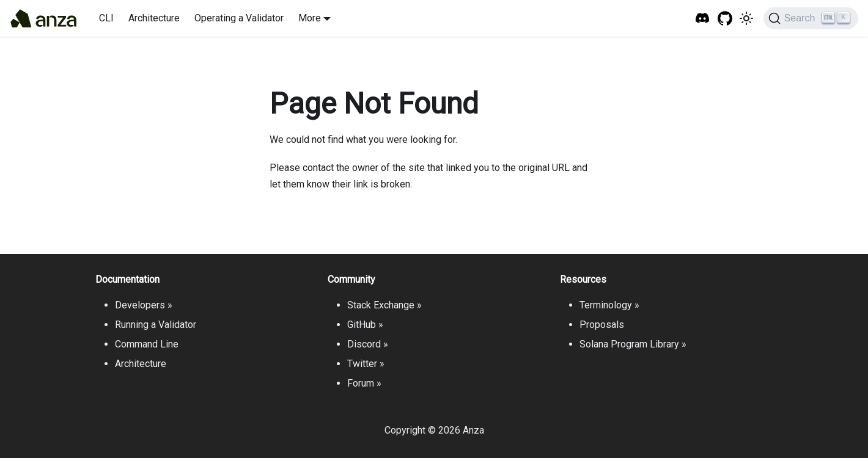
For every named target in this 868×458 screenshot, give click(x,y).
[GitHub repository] (725, 19)
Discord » (368, 344)
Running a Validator (156, 325)
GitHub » (365, 325)
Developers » (144, 305)
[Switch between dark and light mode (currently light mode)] (746, 18)
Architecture (154, 18)
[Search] (811, 18)
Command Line (147, 344)
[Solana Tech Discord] (703, 19)
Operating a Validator (239, 18)
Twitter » (366, 364)
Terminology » (609, 305)
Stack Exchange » (384, 305)
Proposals (602, 325)
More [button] (310, 18)
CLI (106, 18)
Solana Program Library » (633, 344)
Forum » (364, 383)
